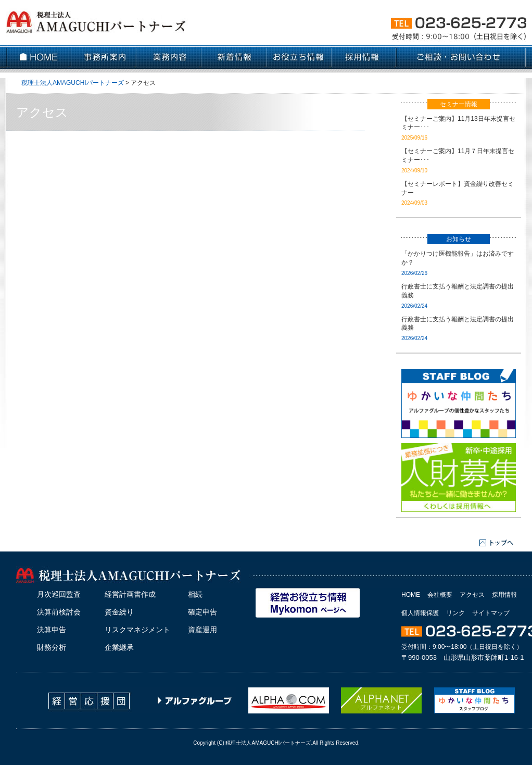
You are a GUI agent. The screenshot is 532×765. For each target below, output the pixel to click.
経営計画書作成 (130, 594)
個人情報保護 (420, 613)
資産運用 (202, 630)
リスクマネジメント (137, 630)
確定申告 (202, 612)
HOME (411, 595)
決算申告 (52, 630)
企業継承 (119, 647)
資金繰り (119, 612)
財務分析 (52, 647)
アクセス (472, 595)
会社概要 (440, 595)
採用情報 (504, 595)
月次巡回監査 (59, 594)
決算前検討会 (59, 612)
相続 (195, 594)
